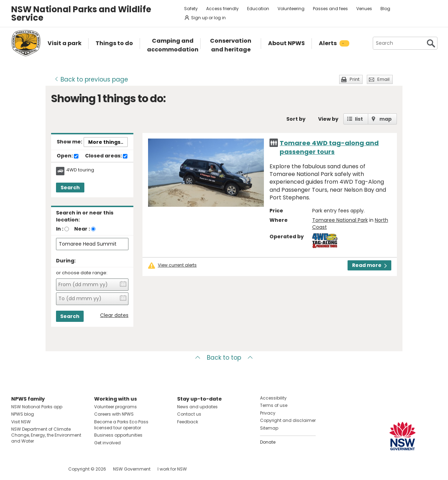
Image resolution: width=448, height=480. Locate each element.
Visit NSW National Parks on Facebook (18, 469)
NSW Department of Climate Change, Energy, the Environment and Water (46, 435)
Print (355, 79)
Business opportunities (118, 435)
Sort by (296, 119)
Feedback (188, 422)
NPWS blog (23, 414)
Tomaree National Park (340, 220)
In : (60, 229)
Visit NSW (21, 422)
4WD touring (80, 170)
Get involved (107, 443)
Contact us (189, 414)
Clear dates (114, 315)
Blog (385, 9)
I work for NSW (172, 469)
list (359, 119)
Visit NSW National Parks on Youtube (48, 469)
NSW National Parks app (37, 407)
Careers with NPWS (114, 414)
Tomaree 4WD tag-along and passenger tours (329, 147)
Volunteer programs (115, 407)
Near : (82, 229)
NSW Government (132, 469)
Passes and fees (330, 9)
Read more (369, 265)
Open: (68, 156)
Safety (191, 9)
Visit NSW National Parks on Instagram (33, 469)
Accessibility (273, 398)
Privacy (268, 413)
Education (258, 9)
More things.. (106, 142)
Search (70, 188)
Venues (364, 9)
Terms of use (274, 405)
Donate (268, 442)
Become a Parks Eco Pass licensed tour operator (121, 425)
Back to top (224, 358)
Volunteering (291, 9)
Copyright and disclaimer (288, 420)
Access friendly (222, 9)
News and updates (197, 407)
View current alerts (177, 265)
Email (383, 79)
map (386, 119)
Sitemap (269, 428)
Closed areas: (106, 156)
